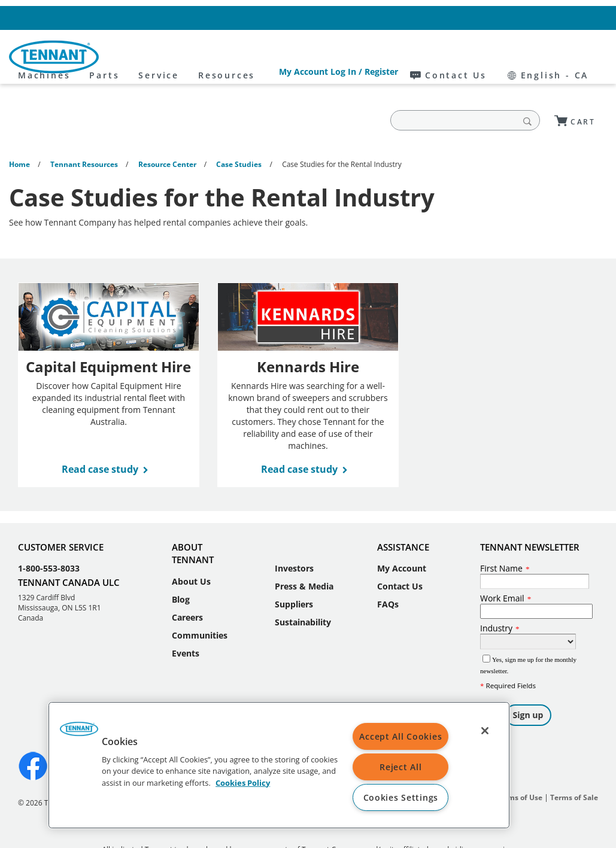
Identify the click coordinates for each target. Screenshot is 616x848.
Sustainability (303, 586)
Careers (187, 581)
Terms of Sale (574, 761)
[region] (279, 765)
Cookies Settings (401, 797)
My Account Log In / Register (401, 18)
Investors (294, 532)
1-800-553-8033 (49, 532)
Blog (181, 563)
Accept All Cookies (400, 736)
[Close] (485, 731)
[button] (79, 733)
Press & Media (304, 550)
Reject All (400, 767)
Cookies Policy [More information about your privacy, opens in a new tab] (243, 782)
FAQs (388, 568)
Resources (334, 57)
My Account (402, 532)
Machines (152, 57)
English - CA (571, 18)
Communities (200, 599)
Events (186, 617)
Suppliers (294, 568)
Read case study (100, 433)
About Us (191, 545)
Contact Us (497, 18)
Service (266, 57)
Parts (212, 57)
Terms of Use (519, 761)
